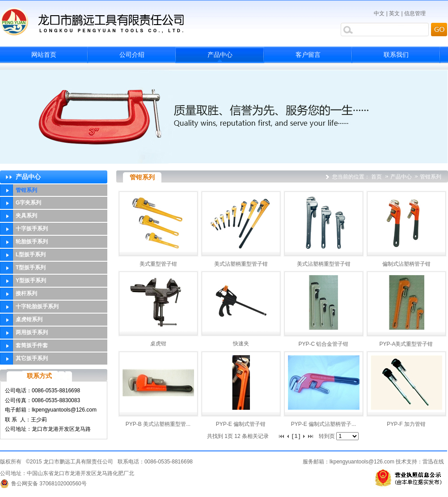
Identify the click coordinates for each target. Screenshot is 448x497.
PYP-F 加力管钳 (406, 424)
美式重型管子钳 (158, 264)
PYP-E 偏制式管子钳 (241, 424)
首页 (376, 177)
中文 (379, 13)
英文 (394, 13)
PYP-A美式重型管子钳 (406, 344)
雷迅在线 (433, 462)
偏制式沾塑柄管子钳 (406, 264)
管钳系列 (431, 177)
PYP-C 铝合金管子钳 (323, 344)
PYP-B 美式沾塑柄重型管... (158, 424)
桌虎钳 (158, 344)
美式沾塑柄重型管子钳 (241, 264)
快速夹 (241, 344)
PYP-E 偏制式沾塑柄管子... (323, 424)
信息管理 (415, 13)
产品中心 (402, 177)
